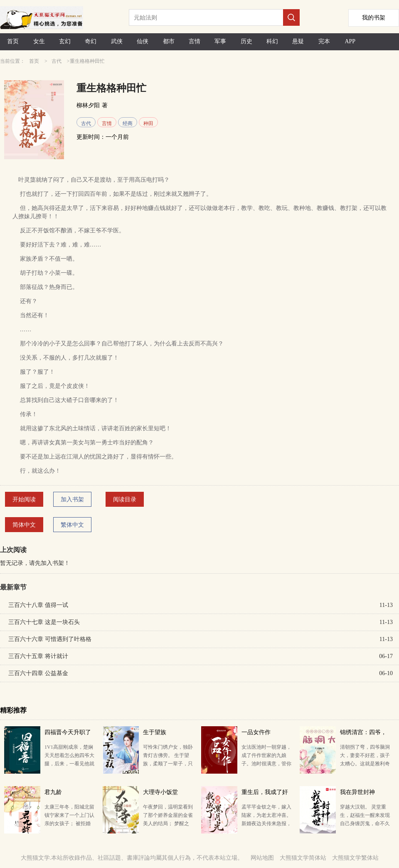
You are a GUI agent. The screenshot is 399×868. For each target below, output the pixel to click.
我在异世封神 (357, 792)
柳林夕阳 (88, 105)
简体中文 (24, 525)
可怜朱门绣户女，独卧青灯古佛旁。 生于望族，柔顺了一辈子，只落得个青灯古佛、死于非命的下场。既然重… (168, 764)
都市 (169, 41)
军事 (220, 41)
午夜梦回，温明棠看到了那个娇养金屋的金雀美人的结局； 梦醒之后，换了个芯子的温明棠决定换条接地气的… (168, 824)
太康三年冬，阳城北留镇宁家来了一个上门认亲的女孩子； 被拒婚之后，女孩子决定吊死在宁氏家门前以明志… (69, 824)
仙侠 (143, 41)
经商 (128, 123)
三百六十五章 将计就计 (38, 656)
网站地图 (262, 858)
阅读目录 (125, 499)
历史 (246, 41)
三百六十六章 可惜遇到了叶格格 (50, 639)
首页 (13, 41)
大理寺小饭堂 (160, 792)
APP (350, 41)
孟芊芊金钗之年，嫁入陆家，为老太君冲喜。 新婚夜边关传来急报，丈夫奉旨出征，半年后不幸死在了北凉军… (266, 824)
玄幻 (65, 41)
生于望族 (155, 732)
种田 (148, 123)
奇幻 (91, 41)
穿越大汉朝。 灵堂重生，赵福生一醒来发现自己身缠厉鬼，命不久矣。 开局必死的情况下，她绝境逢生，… (365, 824)
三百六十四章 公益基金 (38, 673)
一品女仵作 (256, 732)
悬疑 (298, 41)
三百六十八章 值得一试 (38, 605)
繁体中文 (72, 525)
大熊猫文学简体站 (303, 858)
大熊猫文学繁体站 (355, 858)
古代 (57, 61)
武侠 (117, 41)
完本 (324, 41)
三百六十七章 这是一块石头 (44, 622)
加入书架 (72, 499)
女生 (39, 41)
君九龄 (53, 792)
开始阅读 (24, 499)
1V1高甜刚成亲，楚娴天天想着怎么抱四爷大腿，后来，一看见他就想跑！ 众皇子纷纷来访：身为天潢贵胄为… (69, 764)
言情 (195, 41)
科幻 (272, 41)
